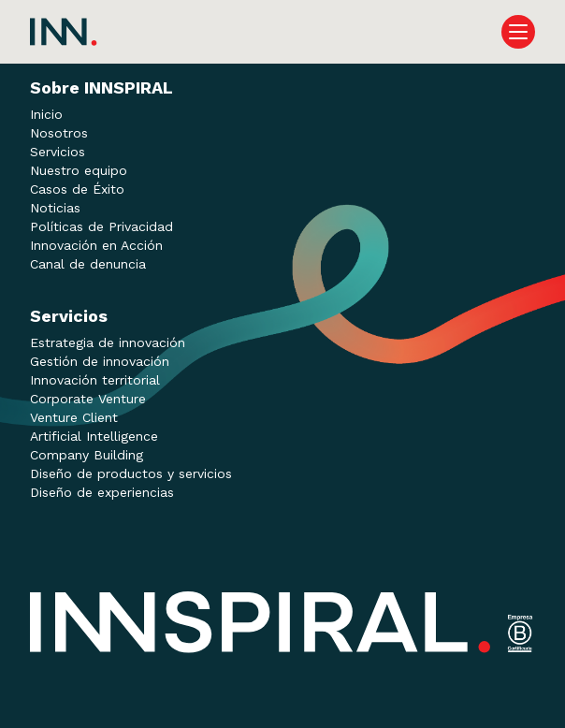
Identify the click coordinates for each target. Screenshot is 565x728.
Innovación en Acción (96, 245)
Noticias (55, 208)
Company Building (87, 455)
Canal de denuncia (88, 264)
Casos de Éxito (77, 189)
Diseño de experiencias (102, 492)
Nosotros (59, 133)
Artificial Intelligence (94, 436)
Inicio (46, 114)
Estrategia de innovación (108, 342)
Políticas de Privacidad (101, 226)
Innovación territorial (95, 380)
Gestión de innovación (100, 361)
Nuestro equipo (79, 170)
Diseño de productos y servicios (131, 473)
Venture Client (74, 417)
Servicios (58, 152)
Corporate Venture (88, 399)
